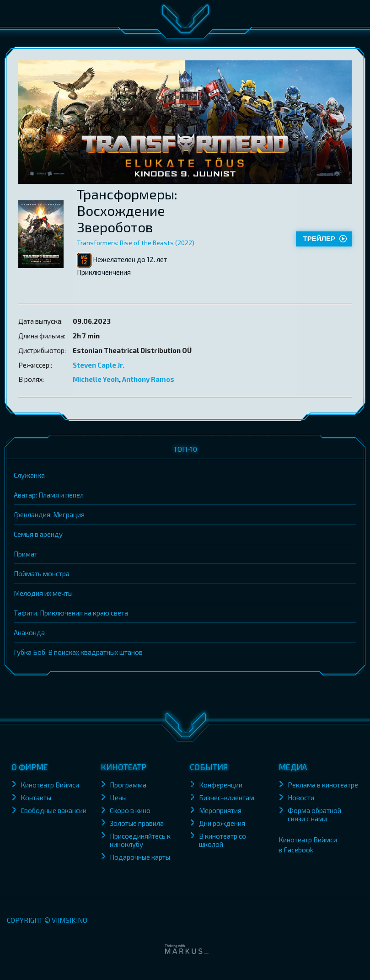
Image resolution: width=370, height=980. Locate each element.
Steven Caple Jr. (99, 365)
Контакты (36, 798)
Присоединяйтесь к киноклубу (140, 840)
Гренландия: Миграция (49, 514)
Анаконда (29, 632)
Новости (301, 798)
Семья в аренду (38, 534)
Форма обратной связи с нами (314, 814)
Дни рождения (222, 823)
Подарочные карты (140, 857)
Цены (118, 798)
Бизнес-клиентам (227, 798)
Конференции (221, 785)
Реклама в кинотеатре (323, 785)
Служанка (29, 475)
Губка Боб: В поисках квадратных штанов (78, 652)
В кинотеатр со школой (223, 840)
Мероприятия (220, 810)
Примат (26, 554)
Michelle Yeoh (96, 379)
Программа (128, 785)
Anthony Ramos (148, 379)
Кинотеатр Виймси (50, 785)
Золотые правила (137, 823)
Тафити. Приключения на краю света (71, 613)
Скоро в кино (130, 810)
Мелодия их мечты (43, 593)
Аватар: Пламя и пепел (49, 495)
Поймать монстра (42, 573)
